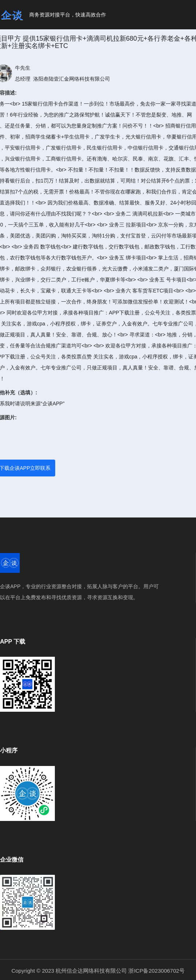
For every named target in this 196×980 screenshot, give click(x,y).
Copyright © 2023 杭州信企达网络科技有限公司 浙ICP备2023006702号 (98, 971)
